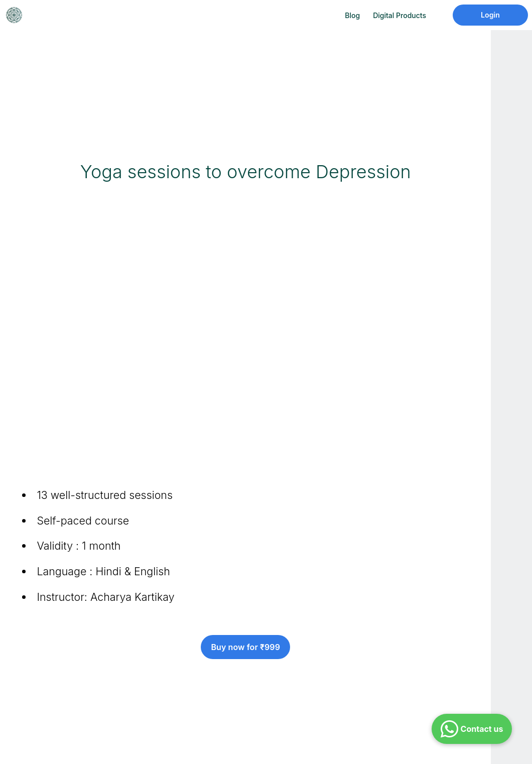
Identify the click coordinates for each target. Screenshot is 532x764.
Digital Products (400, 15)
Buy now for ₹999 (245, 647)
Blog (352, 15)
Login (490, 15)
